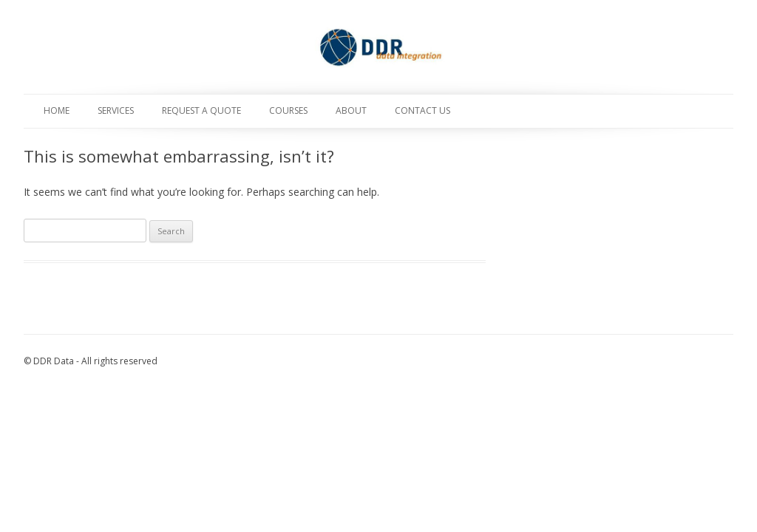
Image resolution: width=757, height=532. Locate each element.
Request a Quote (201, 110)
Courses (288, 110)
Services (116, 110)
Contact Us (422, 110)
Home (57, 110)
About (351, 110)
